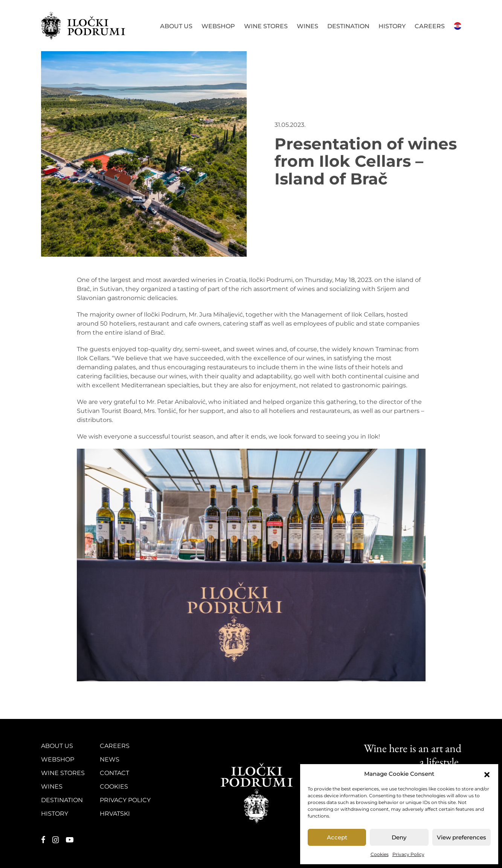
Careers (430, 26)
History (392, 26)
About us (176, 26)
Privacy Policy (408, 854)
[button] (487, 774)
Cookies (380, 854)
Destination (348, 26)
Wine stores (266, 26)
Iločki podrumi (84, 26)
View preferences (462, 837)
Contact (114, 773)
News (110, 759)
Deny (399, 837)
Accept (337, 837)
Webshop (218, 26)
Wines (307, 26)
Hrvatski (458, 25)
